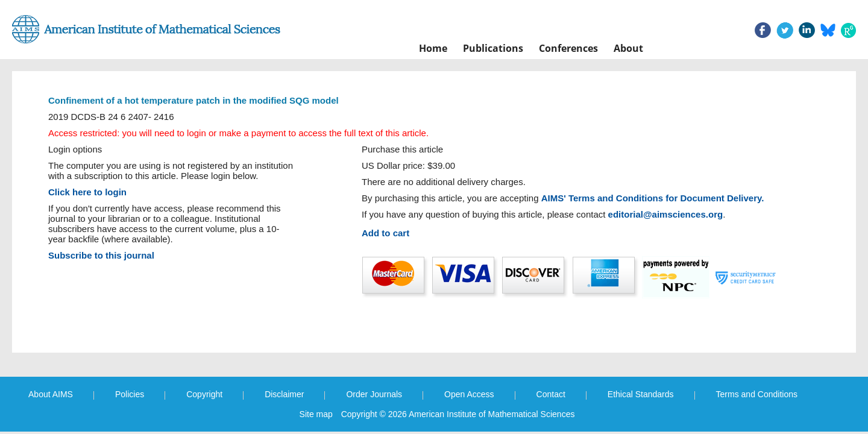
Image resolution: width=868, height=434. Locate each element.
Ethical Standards (641, 394)
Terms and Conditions (757, 394)
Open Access (469, 394)
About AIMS (51, 394)
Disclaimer (284, 394)
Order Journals (374, 394)
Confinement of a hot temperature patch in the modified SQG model (193, 100)
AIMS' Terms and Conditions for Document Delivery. (653, 198)
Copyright (204, 394)
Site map (316, 414)
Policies (130, 394)
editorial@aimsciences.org (666, 214)
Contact (551, 394)
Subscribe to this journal (101, 255)
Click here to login (87, 192)
